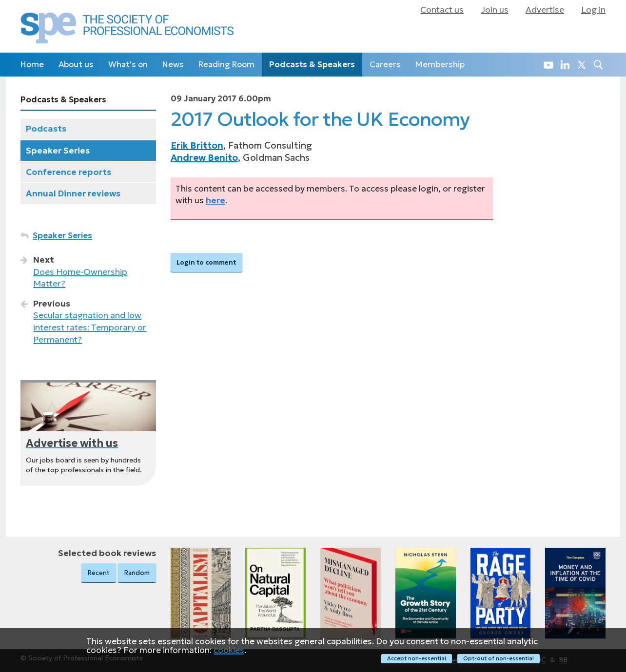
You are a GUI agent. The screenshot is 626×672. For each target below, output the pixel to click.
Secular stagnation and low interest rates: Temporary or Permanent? (90, 327)
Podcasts (46, 129)
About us (76, 65)
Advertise (545, 10)
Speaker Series (58, 151)
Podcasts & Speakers (312, 65)
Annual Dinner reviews (73, 193)
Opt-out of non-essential (499, 658)
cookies (229, 650)
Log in (593, 10)
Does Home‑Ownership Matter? (80, 278)
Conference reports (68, 172)
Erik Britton (197, 145)
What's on (128, 65)
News (173, 65)
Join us (495, 10)
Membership (440, 65)
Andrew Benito (204, 158)
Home (32, 65)
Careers (385, 65)
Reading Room (226, 65)
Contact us (442, 10)
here (215, 200)
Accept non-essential (417, 658)
